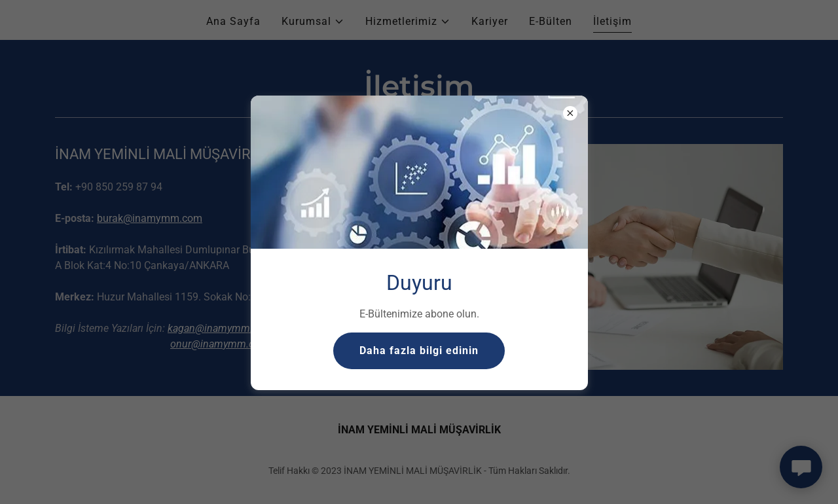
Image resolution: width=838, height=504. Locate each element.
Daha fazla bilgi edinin (419, 351)
